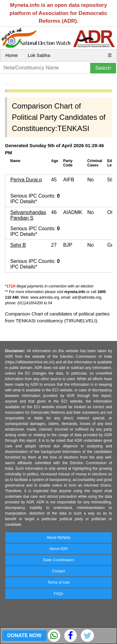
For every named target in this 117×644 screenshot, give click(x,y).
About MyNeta (58, 538)
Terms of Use (58, 582)
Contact (58, 571)
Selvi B (18, 245)
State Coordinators (58, 560)
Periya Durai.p (26, 180)
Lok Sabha (39, 55)
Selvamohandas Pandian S (28, 215)
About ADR (58, 549)
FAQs (58, 594)
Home (12, 55)
